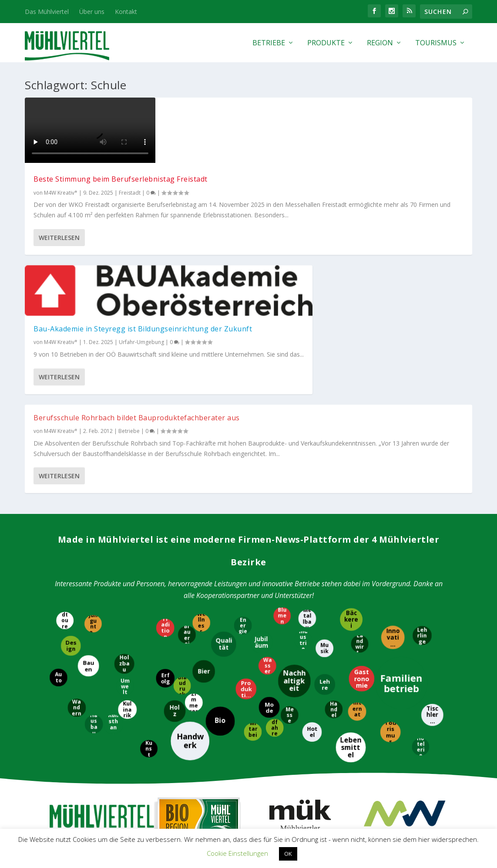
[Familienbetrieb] (403, 505)
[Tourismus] (390, 552)
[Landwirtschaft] (361, 465)
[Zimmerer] (195, 523)
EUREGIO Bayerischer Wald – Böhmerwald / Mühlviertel (300, 771)
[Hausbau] (94, 544)
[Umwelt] (125, 506)
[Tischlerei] (431, 535)
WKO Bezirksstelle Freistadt (198, 758)
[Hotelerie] (421, 570)
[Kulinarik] (126, 530)
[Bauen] (90, 488)
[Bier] (204, 491)
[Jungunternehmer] (93, 446)
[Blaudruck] (184, 508)
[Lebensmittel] (350, 570)
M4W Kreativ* (61, 201)
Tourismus (436, 43)
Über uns (92, 12)
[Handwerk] (189, 562)
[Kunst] (149, 569)
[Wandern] (76, 528)
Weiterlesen (59, 297)
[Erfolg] (166, 498)
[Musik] (325, 471)
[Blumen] (284, 438)
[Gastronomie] (361, 501)
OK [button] (288, 854)
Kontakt (126, 12)
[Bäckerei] (350, 442)
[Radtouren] (64, 441)
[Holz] (173, 532)
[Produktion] (247, 510)
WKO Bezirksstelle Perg (192, 772)
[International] (356, 534)
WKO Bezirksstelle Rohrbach (199, 787)
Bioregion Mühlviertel (198, 681)
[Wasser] (266, 486)
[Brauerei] (186, 456)
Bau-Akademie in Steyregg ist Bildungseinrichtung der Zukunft (243, 140)
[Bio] (222, 543)
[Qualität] (224, 467)
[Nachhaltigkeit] (295, 502)
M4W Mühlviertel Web (402, 680)
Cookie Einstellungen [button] (237, 853)
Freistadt (130, 201)
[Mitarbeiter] (253, 555)
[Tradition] (165, 450)
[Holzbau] (124, 486)
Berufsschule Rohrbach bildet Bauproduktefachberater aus (390, 115)
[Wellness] (203, 444)
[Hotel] (313, 552)
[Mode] (269, 527)
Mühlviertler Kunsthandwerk (300, 685)
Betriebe (269, 43)
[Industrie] (302, 461)
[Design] (72, 468)
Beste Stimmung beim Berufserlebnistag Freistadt (82, 184)
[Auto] (60, 499)
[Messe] (291, 537)
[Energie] (243, 446)
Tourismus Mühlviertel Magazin (95, 685)
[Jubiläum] (263, 464)
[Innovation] (393, 460)
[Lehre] (326, 506)
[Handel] (334, 529)
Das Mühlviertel (47, 12)
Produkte (326, 43)
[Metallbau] (307, 441)
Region (380, 43)
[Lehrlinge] (423, 458)
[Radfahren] (274, 548)
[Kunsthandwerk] (115, 546)
